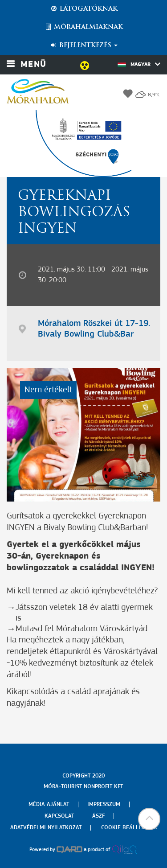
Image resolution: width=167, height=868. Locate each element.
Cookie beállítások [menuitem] (129, 828)
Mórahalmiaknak (83, 27)
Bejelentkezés (83, 45)
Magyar (139, 64)
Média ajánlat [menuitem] (49, 804)
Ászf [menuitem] (98, 816)
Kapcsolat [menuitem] (59, 816)
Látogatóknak (84, 9)
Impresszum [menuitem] (104, 804)
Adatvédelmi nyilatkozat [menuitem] (46, 828)
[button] (149, 819)
